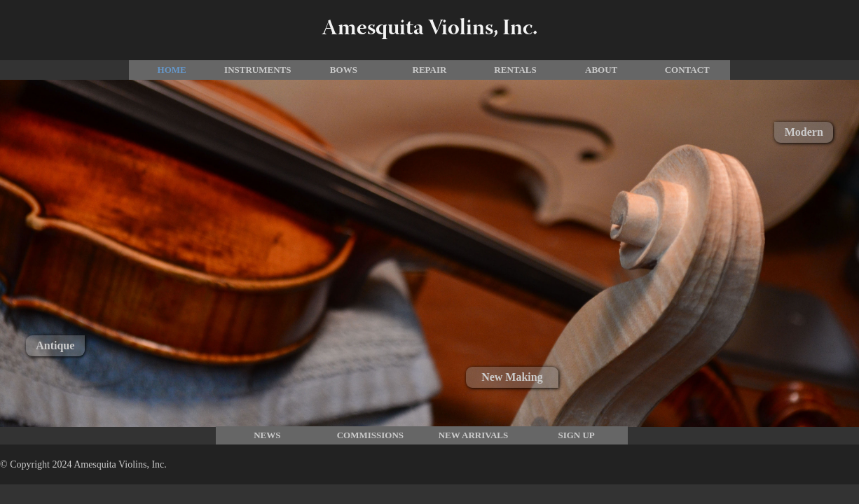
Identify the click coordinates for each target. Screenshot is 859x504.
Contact (687, 70)
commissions (370, 435)
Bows (344, 70)
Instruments (257, 70)
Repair (430, 70)
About (601, 70)
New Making (512, 377)
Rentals (515, 70)
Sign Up (576, 435)
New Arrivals (474, 435)
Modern (804, 132)
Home (172, 70)
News (267, 435)
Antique (55, 345)
